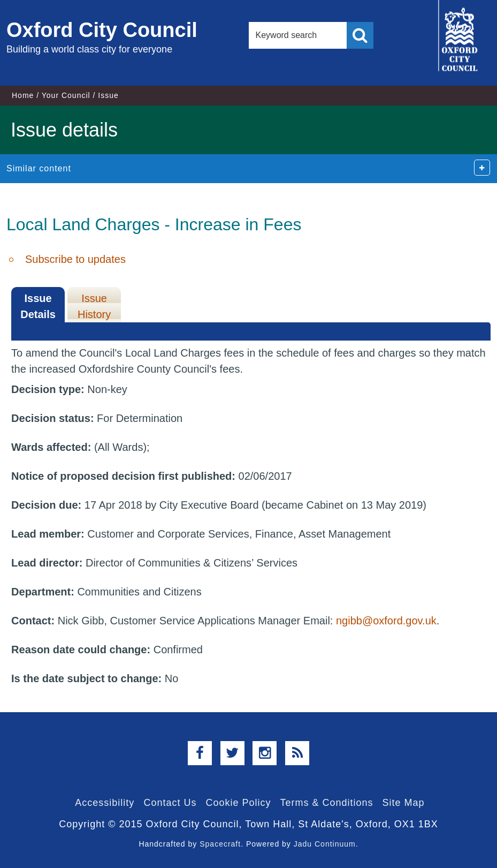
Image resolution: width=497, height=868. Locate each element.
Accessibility (105, 803)
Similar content (39, 168)
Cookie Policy (238, 803)
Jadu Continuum (325, 844)
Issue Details (38, 306)
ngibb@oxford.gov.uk (386, 621)
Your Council (66, 95)
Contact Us (170, 803)
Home (23, 95)
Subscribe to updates (75, 259)
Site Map (404, 803)
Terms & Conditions (327, 803)
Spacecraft (220, 844)
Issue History (94, 306)
